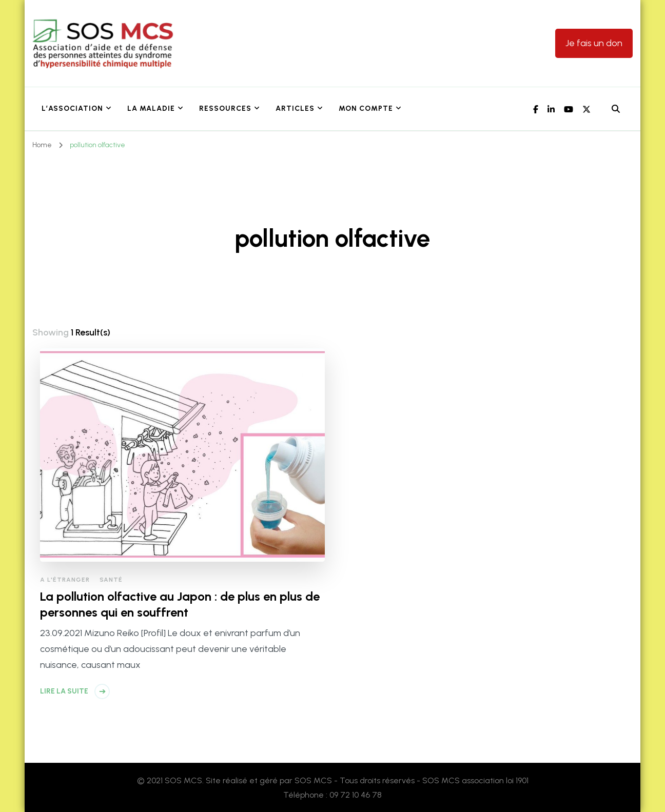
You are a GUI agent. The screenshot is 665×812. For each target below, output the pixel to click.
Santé (111, 580)
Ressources (225, 108)
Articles (295, 108)
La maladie (151, 108)
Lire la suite (64, 691)
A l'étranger (65, 580)
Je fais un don (594, 43)
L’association (72, 108)
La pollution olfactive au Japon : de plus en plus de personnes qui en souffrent (180, 604)
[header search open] (616, 109)
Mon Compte (366, 108)
